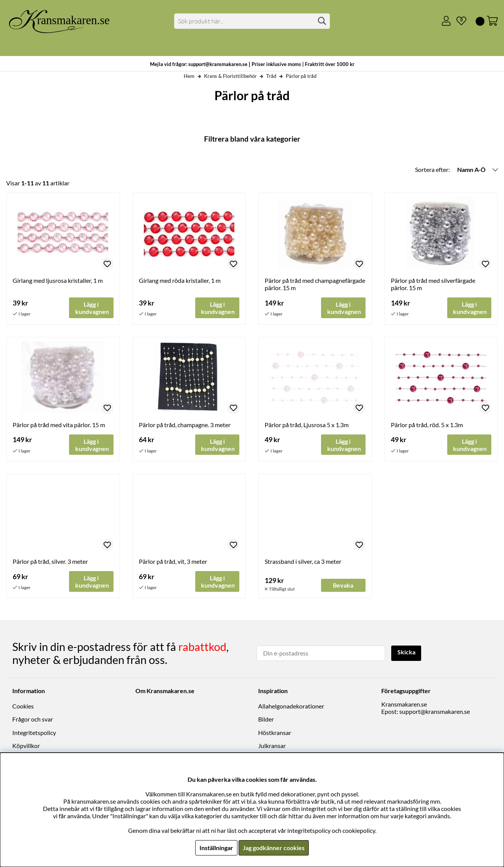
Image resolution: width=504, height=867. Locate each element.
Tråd (271, 76)
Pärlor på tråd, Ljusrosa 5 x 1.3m (307, 425)
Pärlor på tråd (301, 76)
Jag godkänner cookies (274, 848)
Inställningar (216, 848)
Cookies (23, 706)
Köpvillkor (26, 746)
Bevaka (343, 585)
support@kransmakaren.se (435, 712)
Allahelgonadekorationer (291, 706)
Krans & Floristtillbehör (230, 76)
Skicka (406, 653)
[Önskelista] (458, 21)
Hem (189, 76)
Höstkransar (275, 732)
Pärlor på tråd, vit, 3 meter (173, 562)
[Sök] (252, 21)
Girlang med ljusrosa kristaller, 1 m (58, 280)
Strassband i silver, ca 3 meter (303, 562)
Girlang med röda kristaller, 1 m (180, 280)
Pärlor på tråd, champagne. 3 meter (185, 425)
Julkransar (272, 746)
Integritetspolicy (34, 732)
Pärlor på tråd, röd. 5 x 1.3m (427, 425)
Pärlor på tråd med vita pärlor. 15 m (59, 425)
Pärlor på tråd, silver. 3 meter (50, 562)
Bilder (266, 719)
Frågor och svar (33, 719)
